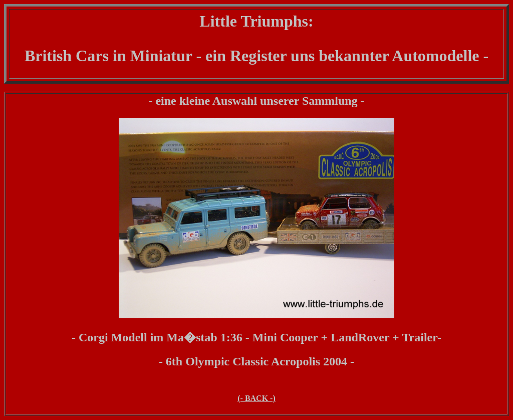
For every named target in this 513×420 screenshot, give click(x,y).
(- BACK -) (256, 398)
